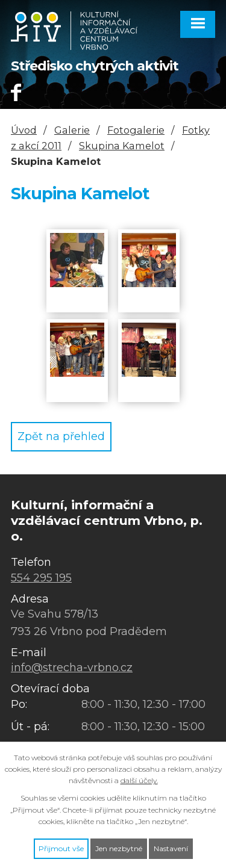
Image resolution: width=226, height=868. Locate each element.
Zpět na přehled (61, 436)
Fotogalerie (136, 130)
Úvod (24, 130)
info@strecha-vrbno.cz (72, 668)
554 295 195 (41, 578)
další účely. (139, 780)
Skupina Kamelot (122, 146)
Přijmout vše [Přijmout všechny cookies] (61, 848)
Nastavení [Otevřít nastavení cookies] (171, 848)
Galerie (72, 130)
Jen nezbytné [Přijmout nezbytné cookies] (119, 848)
